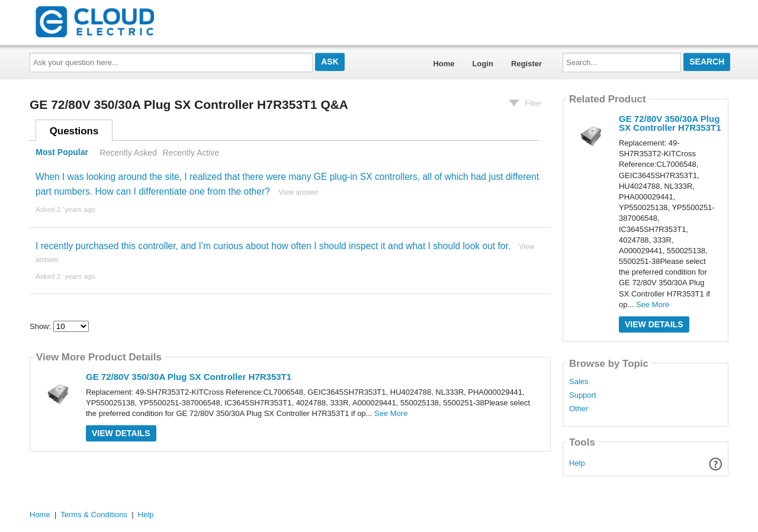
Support (583, 395)
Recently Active (191, 153)
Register (526, 64)
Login (483, 64)
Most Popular (62, 153)
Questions (74, 131)
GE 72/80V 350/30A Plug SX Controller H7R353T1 (189, 377)
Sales (579, 382)
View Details (121, 433)
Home (444, 64)
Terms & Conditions (94, 515)
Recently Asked (128, 153)
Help (577, 463)
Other (579, 409)
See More (391, 413)
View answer (298, 192)
